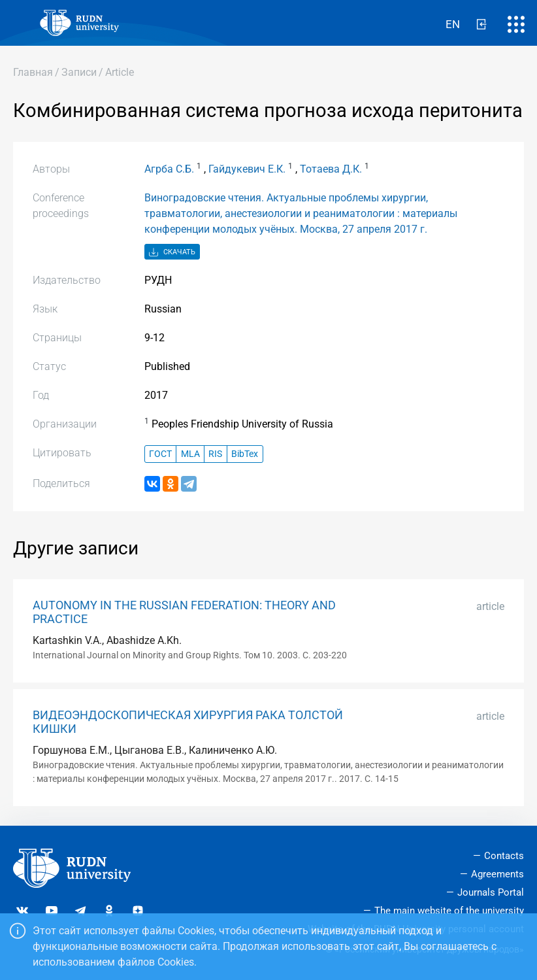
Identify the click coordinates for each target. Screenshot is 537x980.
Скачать (172, 253)
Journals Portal (491, 892)
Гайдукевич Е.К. (247, 169)
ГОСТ (160, 454)
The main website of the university (449, 911)
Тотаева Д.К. (331, 169)
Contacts (504, 856)
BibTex (245, 454)
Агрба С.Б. (169, 169)
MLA (190, 454)
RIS (215, 454)
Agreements (497, 874)
